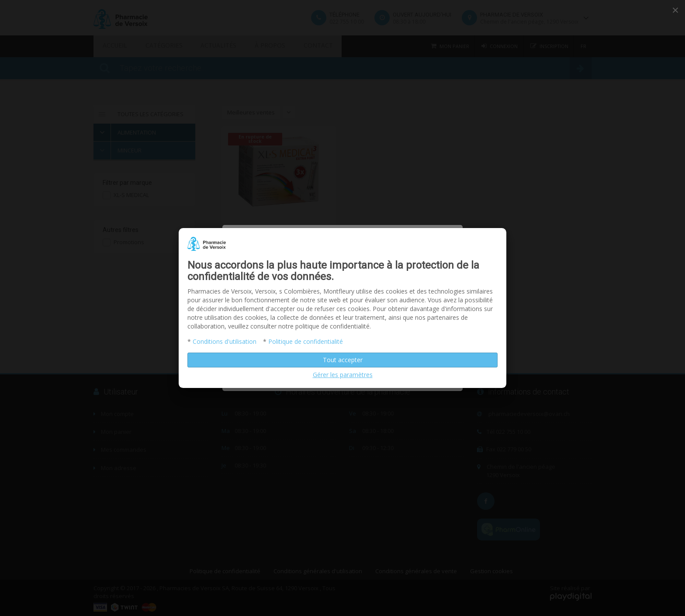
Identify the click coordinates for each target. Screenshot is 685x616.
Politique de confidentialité (306, 341)
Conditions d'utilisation (225, 341)
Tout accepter (343, 360)
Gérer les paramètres (343, 375)
